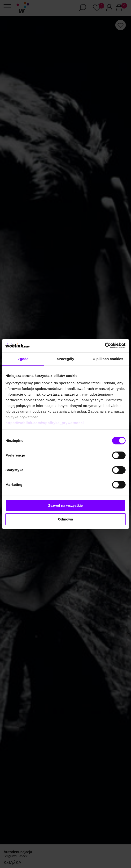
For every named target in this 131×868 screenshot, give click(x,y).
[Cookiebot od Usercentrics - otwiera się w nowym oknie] (105, 346)
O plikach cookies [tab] (108, 359)
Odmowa (65, 519)
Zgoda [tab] (23, 359)
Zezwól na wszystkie (65, 505)
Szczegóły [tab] (65, 359)
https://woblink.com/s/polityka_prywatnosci (45, 423)
